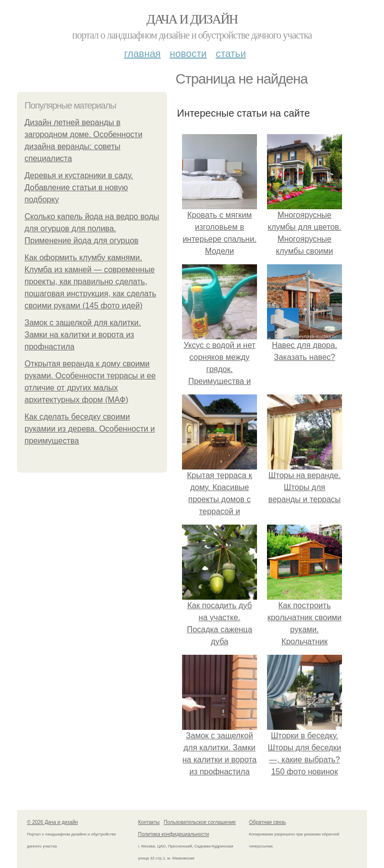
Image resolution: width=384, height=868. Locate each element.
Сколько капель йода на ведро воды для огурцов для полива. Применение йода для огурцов (92, 229)
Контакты (149, 822)
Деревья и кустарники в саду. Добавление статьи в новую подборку (79, 187)
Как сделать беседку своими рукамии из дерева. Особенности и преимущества (90, 429)
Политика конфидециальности (173, 834)
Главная (142, 54)
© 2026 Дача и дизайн (52, 822)
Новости (188, 54)
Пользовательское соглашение (200, 822)
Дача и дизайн (192, 19)
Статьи (230, 54)
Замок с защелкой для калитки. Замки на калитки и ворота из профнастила (83, 335)
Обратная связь (267, 822)
